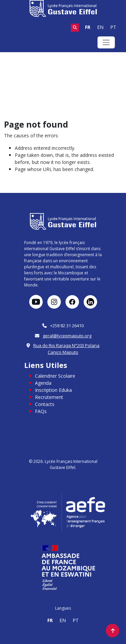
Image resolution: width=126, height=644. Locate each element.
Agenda (43, 383)
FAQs (41, 411)
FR (88, 27)
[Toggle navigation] (106, 42)
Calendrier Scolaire (55, 376)
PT (113, 27)
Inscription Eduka (53, 390)
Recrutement (49, 397)
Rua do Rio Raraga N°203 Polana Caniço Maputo (66, 349)
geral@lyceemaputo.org (67, 336)
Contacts (45, 404)
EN (100, 27)
